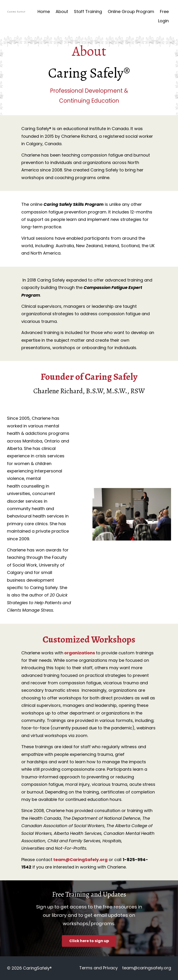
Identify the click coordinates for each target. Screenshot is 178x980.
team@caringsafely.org (147, 968)
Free (164, 11)
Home (44, 11)
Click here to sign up (89, 941)
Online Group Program (131, 11)
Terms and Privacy (97, 968)
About (62, 11)
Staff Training (88, 11)
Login (163, 21)
